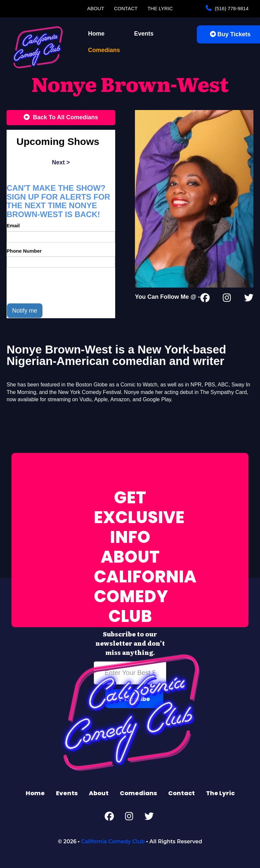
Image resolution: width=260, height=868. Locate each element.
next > (61, 162)
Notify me (25, 311)
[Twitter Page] (249, 299)
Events (144, 34)
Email (13, 225)
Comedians (104, 50)
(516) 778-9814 (231, 8)
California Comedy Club (113, 841)
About (96, 8)
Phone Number (24, 251)
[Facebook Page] (205, 299)
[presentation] (57, 285)
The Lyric (160, 8)
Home (96, 34)
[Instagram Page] (227, 299)
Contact (126, 8)
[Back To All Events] (61, 118)
